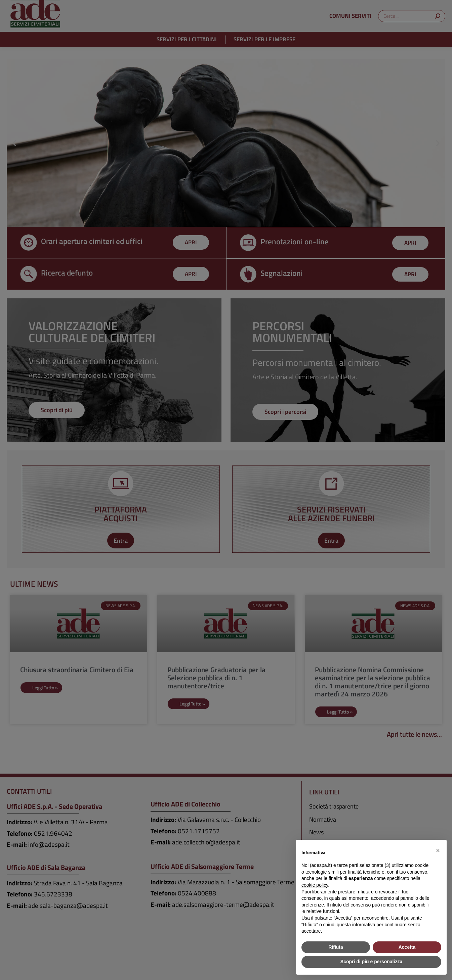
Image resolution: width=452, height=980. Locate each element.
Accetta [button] (407, 947)
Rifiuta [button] (336, 947)
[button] (438, 850)
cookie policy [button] (315, 885)
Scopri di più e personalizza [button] (371, 962)
